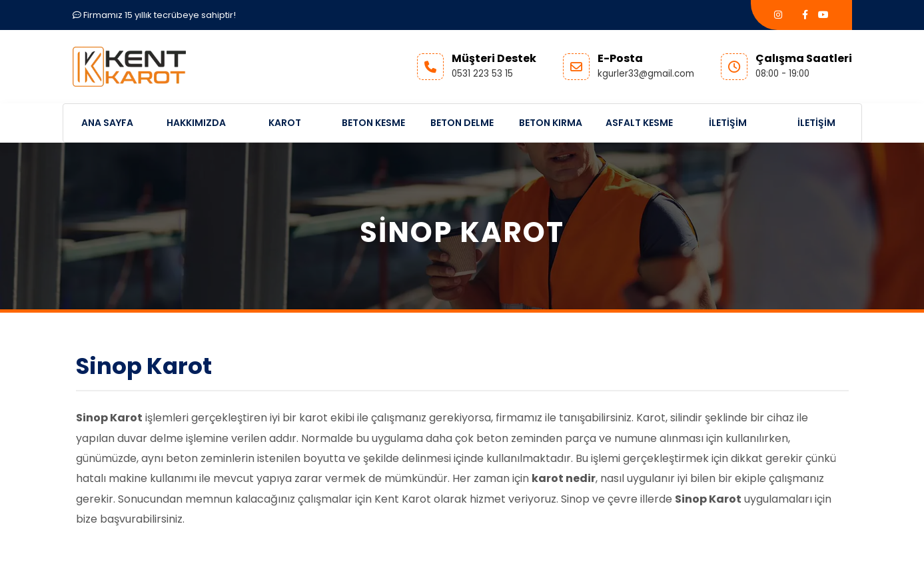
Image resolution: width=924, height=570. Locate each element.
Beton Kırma (551, 123)
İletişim (728, 123)
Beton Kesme (373, 123)
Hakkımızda (196, 123)
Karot (285, 123)
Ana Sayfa (107, 123)
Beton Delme (462, 123)
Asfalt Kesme (639, 123)
